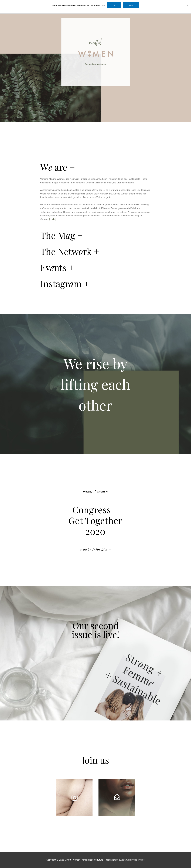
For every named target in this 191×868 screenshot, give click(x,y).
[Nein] (187, 5)
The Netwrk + (70, 251)
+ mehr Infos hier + (96, 549)
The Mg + (61, 235)
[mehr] (53, 219)
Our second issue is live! (96, 630)
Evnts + (57, 267)
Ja (114, 5)
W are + (58, 167)
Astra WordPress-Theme (132, 860)
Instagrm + (65, 283)
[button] (95, 167)
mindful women (95, 491)
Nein (131, 5)
